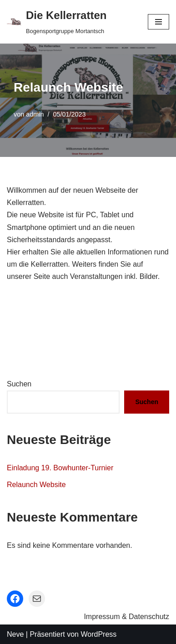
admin (35, 114)
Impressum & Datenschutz (126, 617)
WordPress (98, 634)
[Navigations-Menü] (158, 22)
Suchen (19, 384)
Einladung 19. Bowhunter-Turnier (60, 468)
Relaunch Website (36, 485)
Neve (15, 634)
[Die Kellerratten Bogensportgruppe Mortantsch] (57, 22)
